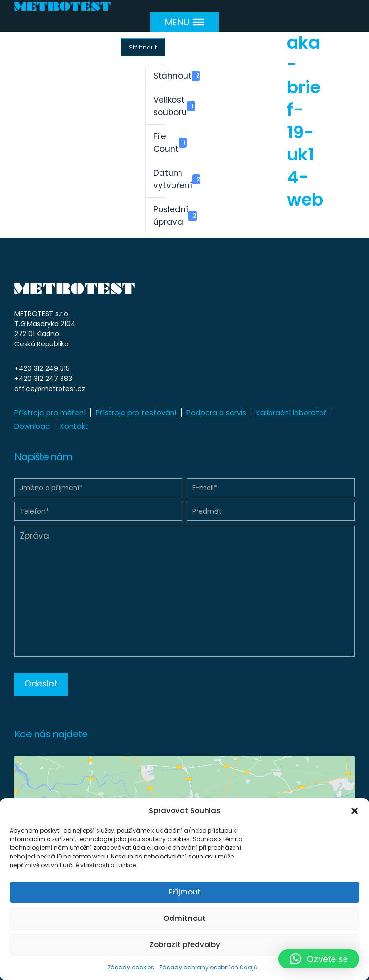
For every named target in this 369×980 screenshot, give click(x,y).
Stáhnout (143, 47)
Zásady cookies (131, 967)
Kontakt (74, 426)
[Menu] (184, 22)
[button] (355, 811)
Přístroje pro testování (136, 412)
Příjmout (185, 892)
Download (32, 426)
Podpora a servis (216, 412)
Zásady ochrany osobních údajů (208, 967)
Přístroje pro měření (50, 412)
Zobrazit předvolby (185, 945)
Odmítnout (184, 918)
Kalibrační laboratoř (291, 412)
